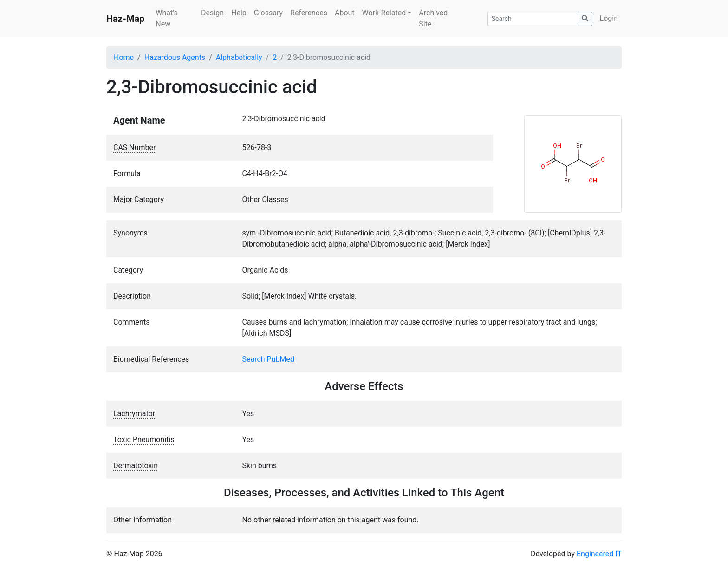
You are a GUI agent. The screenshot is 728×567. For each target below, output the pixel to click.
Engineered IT (599, 554)
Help (239, 13)
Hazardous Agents (175, 57)
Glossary (268, 13)
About (345, 13)
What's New (166, 18)
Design (212, 13)
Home (124, 57)
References (309, 13)
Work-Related (384, 13)
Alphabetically (239, 57)
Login (609, 18)
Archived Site (433, 18)
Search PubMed (269, 359)
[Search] (533, 19)
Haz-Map (125, 19)
